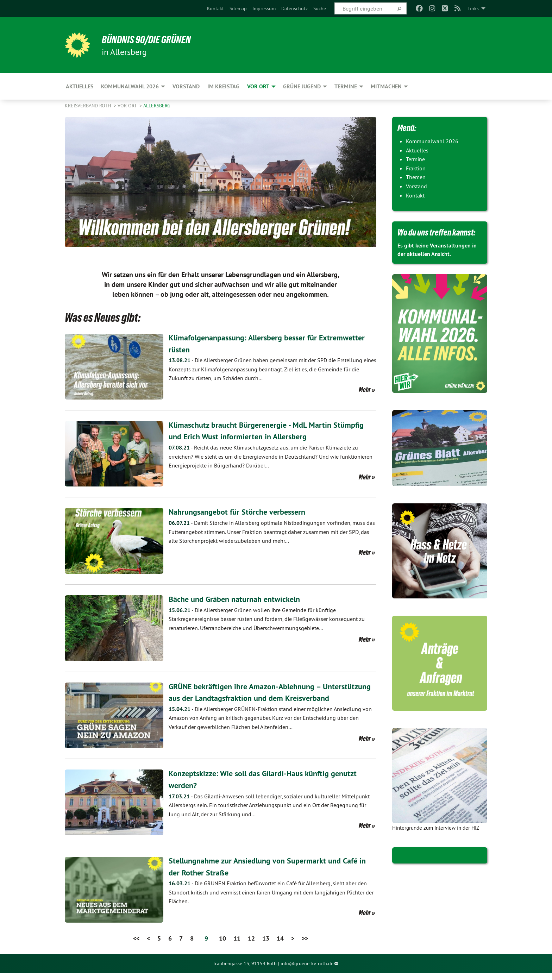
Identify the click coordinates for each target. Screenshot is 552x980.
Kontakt (215, 8)
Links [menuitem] (473, 8)
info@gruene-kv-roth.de (307, 970)
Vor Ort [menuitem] (258, 86)
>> (305, 945)
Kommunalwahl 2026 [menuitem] (130, 86)
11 (237, 945)
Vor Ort (128, 106)
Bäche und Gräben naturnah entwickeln (239, 599)
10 (222, 945)
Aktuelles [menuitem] (80, 86)
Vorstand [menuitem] (186, 86)
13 (266, 945)
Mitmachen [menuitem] (386, 86)
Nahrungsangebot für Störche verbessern (242, 512)
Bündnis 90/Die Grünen (152, 39)
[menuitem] (215, 8)
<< (136, 945)
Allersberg (157, 106)
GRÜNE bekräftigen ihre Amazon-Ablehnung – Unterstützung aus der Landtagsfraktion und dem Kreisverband (256, 698)
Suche (320, 8)
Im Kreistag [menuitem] (223, 86)
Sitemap (238, 8)
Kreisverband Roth (89, 106)
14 (280, 945)
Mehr (365, 390)
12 (251, 945)
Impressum (264, 8)
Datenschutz (294, 8)
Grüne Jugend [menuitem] (302, 86)
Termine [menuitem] (346, 86)
